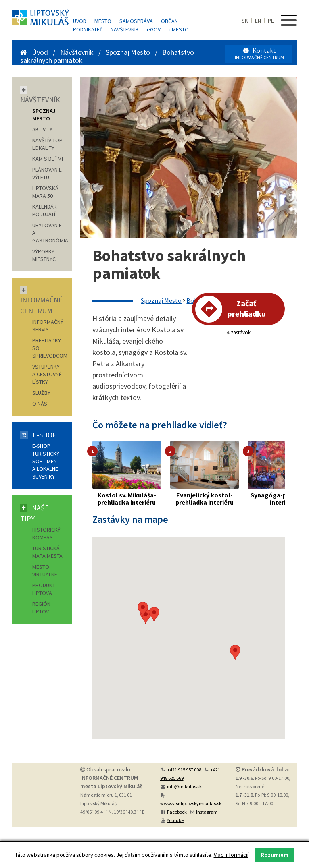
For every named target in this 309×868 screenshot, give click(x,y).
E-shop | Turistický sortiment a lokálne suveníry (46, 461)
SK (245, 21)
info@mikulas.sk (184, 786)
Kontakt (259, 53)
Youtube (175, 820)
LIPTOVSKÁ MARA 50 (45, 192)
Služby (41, 393)
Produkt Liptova (44, 589)
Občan (169, 21)
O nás (40, 404)
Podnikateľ (88, 29)
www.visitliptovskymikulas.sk (191, 803)
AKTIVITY (42, 129)
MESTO (179, 29)
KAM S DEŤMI (48, 159)
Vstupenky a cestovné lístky (47, 374)
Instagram (207, 812)
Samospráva (136, 21)
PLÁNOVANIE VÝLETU (47, 173)
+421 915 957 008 (184, 770)
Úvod (80, 21)
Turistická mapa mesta (47, 552)
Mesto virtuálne (45, 571)
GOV (154, 29)
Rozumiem (275, 855)
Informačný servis (48, 326)
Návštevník (125, 29)
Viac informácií (231, 855)
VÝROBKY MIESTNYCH (46, 255)
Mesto (103, 21)
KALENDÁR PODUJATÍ (45, 210)
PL (271, 21)
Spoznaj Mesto (128, 52)
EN (258, 21)
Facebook (177, 812)
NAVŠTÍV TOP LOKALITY (47, 144)
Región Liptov (41, 608)
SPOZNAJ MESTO (44, 115)
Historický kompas (46, 533)
